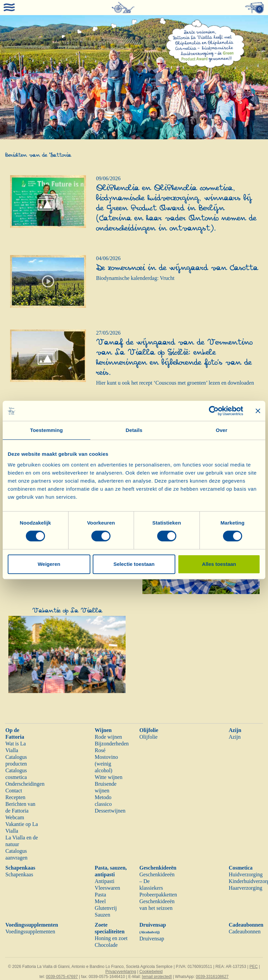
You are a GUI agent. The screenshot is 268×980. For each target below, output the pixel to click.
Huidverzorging (246, 874)
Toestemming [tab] (47, 430)
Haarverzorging (245, 888)
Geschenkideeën (158, 868)
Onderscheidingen (25, 784)
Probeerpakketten (158, 895)
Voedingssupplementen (32, 925)
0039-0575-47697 (62, 977)
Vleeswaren (107, 888)
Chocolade (106, 945)
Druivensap (152, 939)
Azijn (235, 730)
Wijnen (103, 730)
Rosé (100, 750)
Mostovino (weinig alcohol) (106, 764)
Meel (100, 901)
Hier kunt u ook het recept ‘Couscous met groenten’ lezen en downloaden (175, 383)
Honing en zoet (111, 938)
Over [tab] (221, 430)
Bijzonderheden (112, 744)
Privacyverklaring (121, 972)
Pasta (100, 895)
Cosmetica (241, 868)
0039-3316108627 (212, 977)
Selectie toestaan (134, 564)
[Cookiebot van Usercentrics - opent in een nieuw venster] (214, 411)
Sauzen (102, 915)
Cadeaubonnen (246, 925)
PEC (254, 967)
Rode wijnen (108, 737)
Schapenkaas (20, 868)
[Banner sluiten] (258, 411)
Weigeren (49, 564)
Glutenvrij (106, 908)
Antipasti (105, 881)
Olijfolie (149, 730)
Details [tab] (134, 430)
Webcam (15, 817)
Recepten (15, 797)
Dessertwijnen (110, 811)
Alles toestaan (219, 564)
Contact (14, 791)
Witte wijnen (108, 777)
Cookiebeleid (151, 972)
